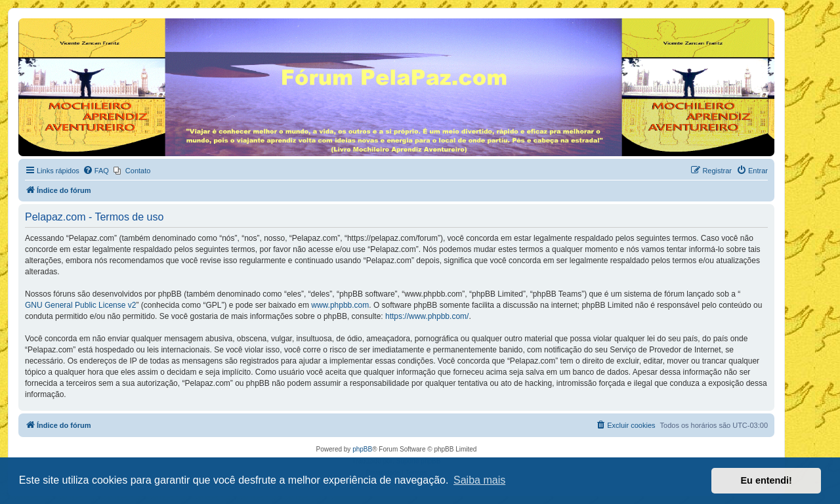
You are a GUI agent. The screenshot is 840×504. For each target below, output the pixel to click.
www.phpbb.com (340, 305)
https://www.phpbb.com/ (427, 316)
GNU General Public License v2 (80, 305)
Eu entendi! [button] (766, 480)
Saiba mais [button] (479, 480)
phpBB (362, 449)
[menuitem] (96, 171)
